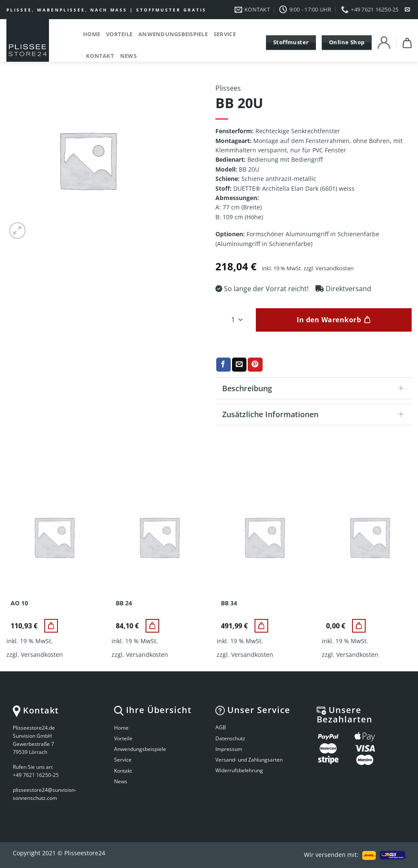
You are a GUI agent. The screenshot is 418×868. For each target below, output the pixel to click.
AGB (221, 727)
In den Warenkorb (329, 320)
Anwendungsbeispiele (173, 34)
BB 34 (229, 603)
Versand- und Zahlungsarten (249, 760)
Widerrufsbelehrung (239, 770)
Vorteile (119, 34)
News (128, 56)
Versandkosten (335, 268)
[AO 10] (51, 626)
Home (92, 34)
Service (225, 34)
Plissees (228, 88)
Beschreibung (316, 389)
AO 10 (19, 603)
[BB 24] (152, 626)
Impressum (229, 749)
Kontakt (100, 56)
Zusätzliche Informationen (316, 415)
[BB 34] (261, 626)
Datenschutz (230, 738)
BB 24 (124, 603)
